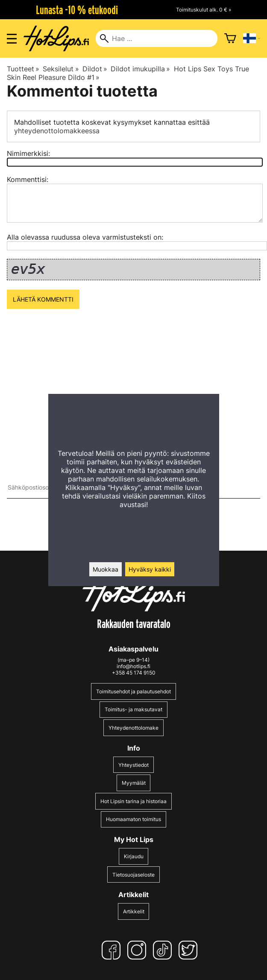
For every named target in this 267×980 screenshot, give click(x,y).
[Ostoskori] (230, 38)
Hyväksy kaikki (150, 569)
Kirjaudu (134, 856)
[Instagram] (138, 950)
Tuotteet (23, 69)
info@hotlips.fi (133, 666)
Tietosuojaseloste (133, 875)
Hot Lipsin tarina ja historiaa (133, 801)
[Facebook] (113, 950)
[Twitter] (190, 950)
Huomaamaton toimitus (133, 819)
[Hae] (156, 38)
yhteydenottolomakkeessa (57, 131)
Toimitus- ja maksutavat (133, 709)
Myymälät (134, 783)
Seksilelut (61, 69)
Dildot (95, 69)
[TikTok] (164, 950)
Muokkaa (106, 569)
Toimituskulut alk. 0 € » (204, 10)
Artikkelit (134, 911)
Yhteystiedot (133, 765)
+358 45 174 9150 (134, 673)
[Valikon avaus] (12, 39)
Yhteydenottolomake (133, 728)
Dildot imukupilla (140, 69)
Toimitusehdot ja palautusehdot (133, 691)
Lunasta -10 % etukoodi (77, 10)
